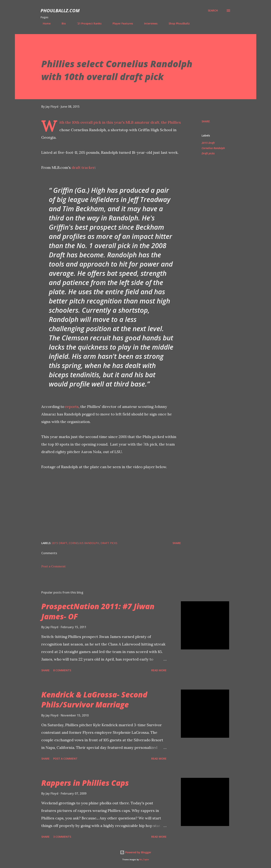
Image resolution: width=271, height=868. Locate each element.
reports (72, 407)
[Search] (213, 11)
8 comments (62, 670)
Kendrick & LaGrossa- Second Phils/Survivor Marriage (94, 700)
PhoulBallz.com (60, 10)
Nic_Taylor (144, 860)
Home (44, 23)
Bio (61, 23)
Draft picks (208, 153)
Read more (159, 670)
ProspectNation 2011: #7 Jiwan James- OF (98, 611)
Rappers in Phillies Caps (85, 783)
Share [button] (206, 121)
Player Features (121, 23)
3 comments (62, 837)
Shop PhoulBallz (177, 23)
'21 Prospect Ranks (87, 23)
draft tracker (83, 167)
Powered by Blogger (136, 852)
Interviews (149, 23)
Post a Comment (53, 566)
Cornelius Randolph (213, 148)
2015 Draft (208, 143)
